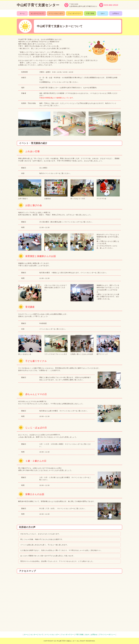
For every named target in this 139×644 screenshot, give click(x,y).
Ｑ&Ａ (87, 635)
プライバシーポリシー (107, 635)
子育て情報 (79, 635)
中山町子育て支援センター (38, 5)
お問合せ (94, 635)
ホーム (26, 635)
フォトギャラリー (67, 635)
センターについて (37, 635)
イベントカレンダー (52, 635)
